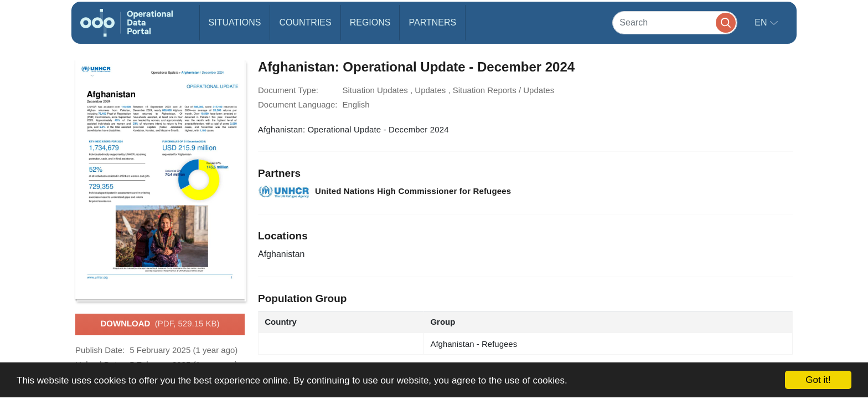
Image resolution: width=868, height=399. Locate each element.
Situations (235, 22)
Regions (370, 22)
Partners (432, 22)
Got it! (818, 380)
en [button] (762, 22)
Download (160, 324)
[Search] (675, 22)
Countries (305, 22)
